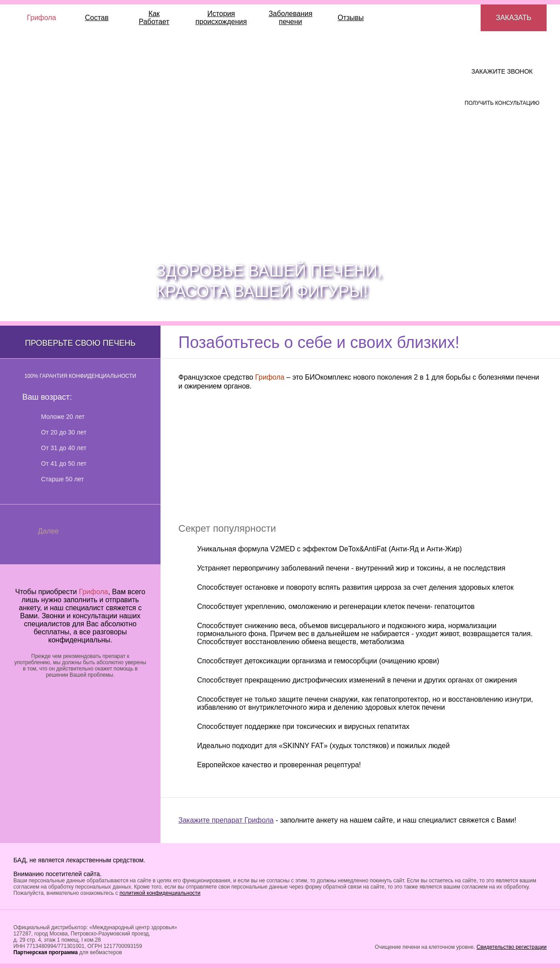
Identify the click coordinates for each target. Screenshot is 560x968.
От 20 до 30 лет (64, 432)
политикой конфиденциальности (160, 893)
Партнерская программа (45, 952)
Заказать (514, 18)
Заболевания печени (290, 18)
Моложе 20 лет (63, 417)
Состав (97, 18)
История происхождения (221, 18)
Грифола (41, 18)
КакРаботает (154, 18)
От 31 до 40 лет (64, 448)
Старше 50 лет (62, 479)
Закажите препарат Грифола (226, 820)
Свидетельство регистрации (512, 947)
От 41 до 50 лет (64, 463)
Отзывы (351, 18)
